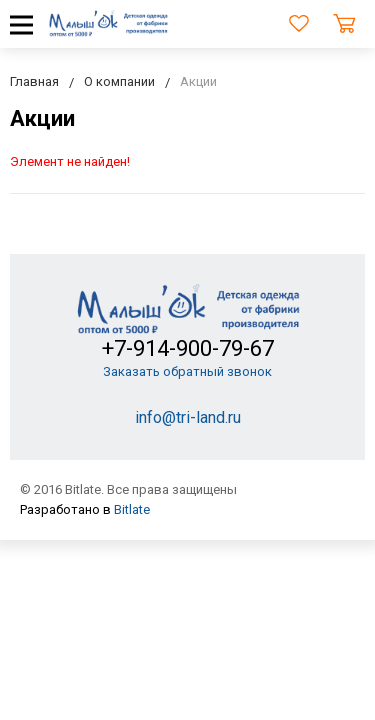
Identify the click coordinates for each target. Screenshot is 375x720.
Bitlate (132, 509)
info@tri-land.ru (188, 417)
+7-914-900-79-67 (188, 348)
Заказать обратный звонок (187, 371)
